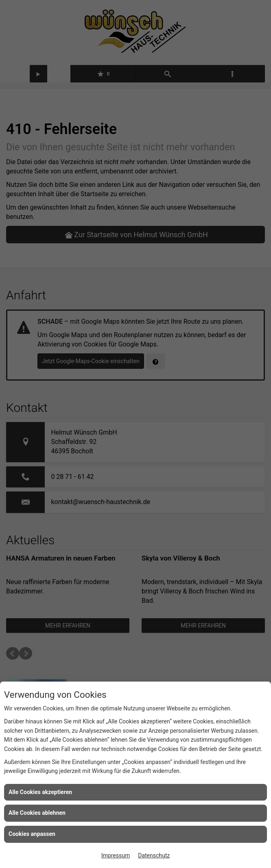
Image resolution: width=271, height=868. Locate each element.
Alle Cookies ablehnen (37, 813)
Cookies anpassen (32, 834)
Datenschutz (154, 855)
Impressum (116, 855)
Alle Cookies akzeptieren (40, 792)
